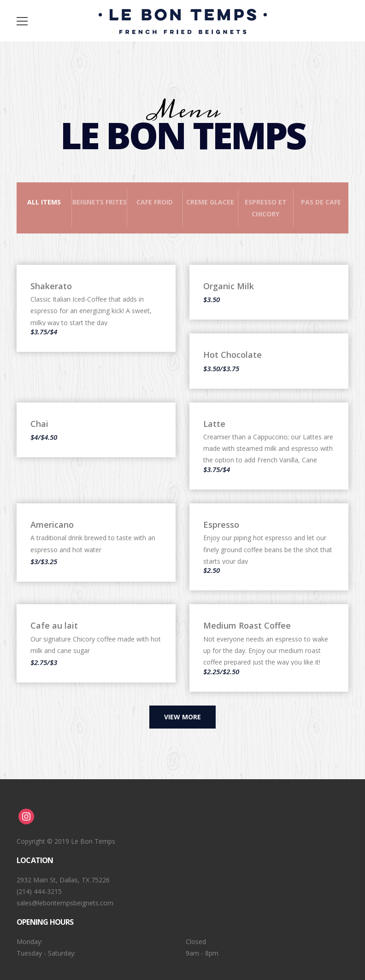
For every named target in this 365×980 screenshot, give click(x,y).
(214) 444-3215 (39, 891)
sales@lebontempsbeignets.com (65, 903)
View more (182, 717)
